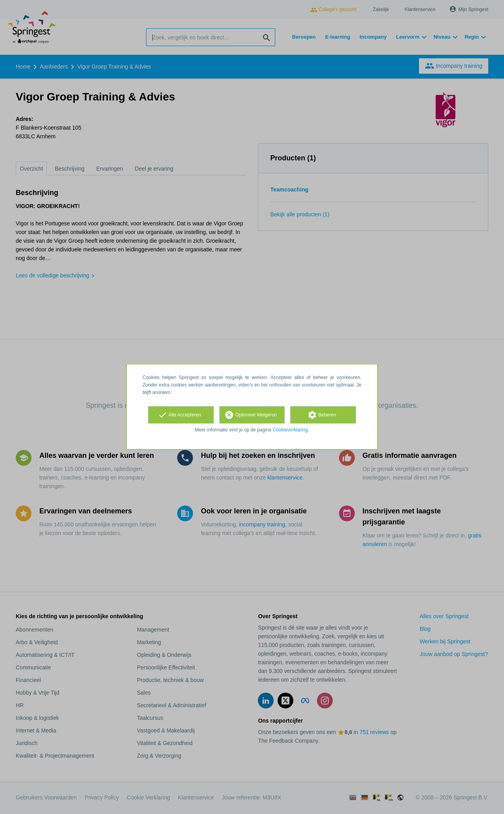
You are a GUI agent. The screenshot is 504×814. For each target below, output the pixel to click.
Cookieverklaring (290, 430)
